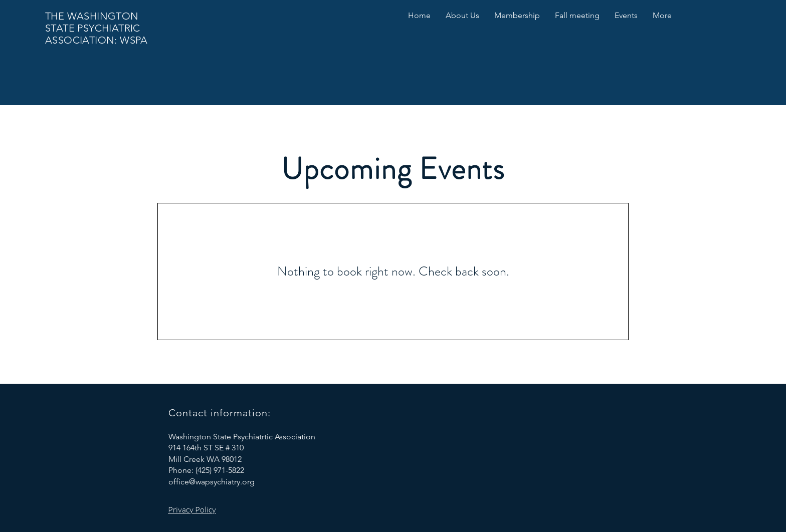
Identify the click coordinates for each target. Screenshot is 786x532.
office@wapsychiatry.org (212, 482)
